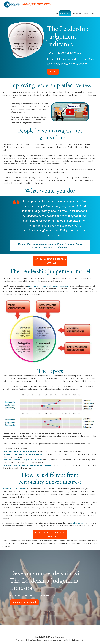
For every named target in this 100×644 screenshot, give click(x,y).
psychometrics (77, 523)
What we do (65, 13)
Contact (94, 13)
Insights (86, 13)
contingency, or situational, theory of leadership (48, 286)
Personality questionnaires (14, 489)
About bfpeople (77, 13)
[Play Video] (70, 112)
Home (56, 13)
